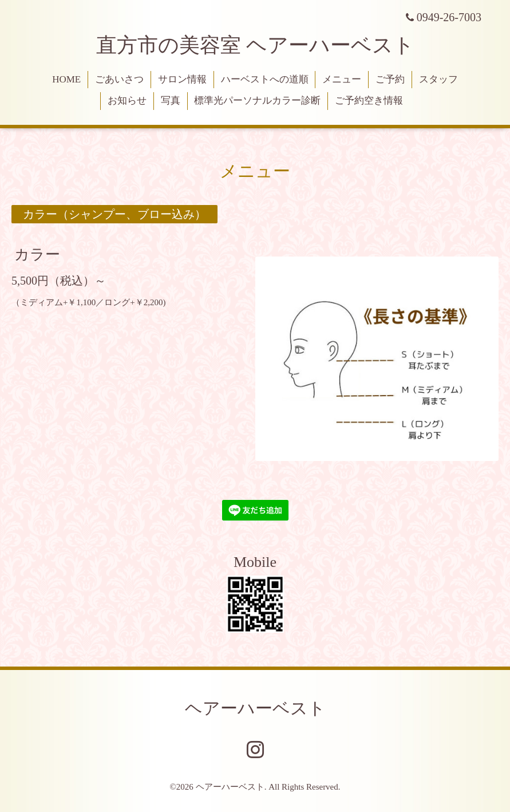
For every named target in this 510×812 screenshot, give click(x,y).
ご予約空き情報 (369, 100)
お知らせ (127, 100)
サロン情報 (182, 79)
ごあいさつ (119, 79)
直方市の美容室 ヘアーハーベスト (255, 45)
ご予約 (390, 79)
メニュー (342, 79)
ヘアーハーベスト (255, 708)
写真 (171, 100)
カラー (37, 254)
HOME (66, 79)
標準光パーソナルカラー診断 (257, 100)
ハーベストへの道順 (265, 79)
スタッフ (438, 79)
